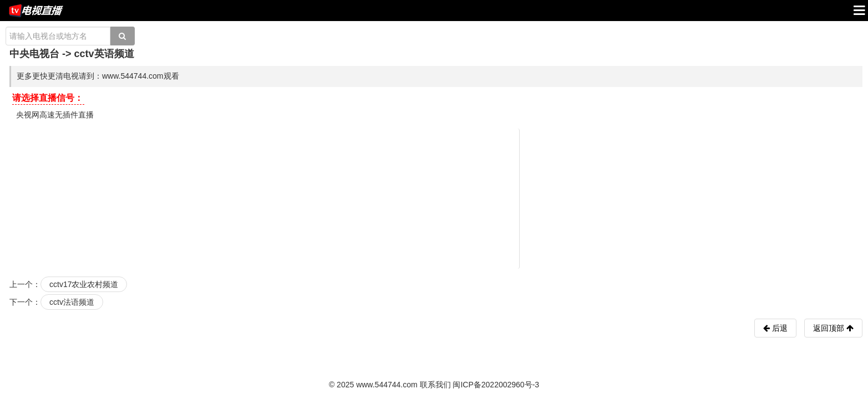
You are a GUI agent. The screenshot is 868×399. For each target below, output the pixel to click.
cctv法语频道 (72, 302)
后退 (779, 328)
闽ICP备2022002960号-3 (496, 385)
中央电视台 (34, 54)
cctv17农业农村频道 (84, 284)
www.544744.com (387, 385)
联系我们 (435, 385)
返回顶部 (833, 328)
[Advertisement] (436, 198)
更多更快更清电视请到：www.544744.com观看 (98, 76)
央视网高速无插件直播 (55, 115)
